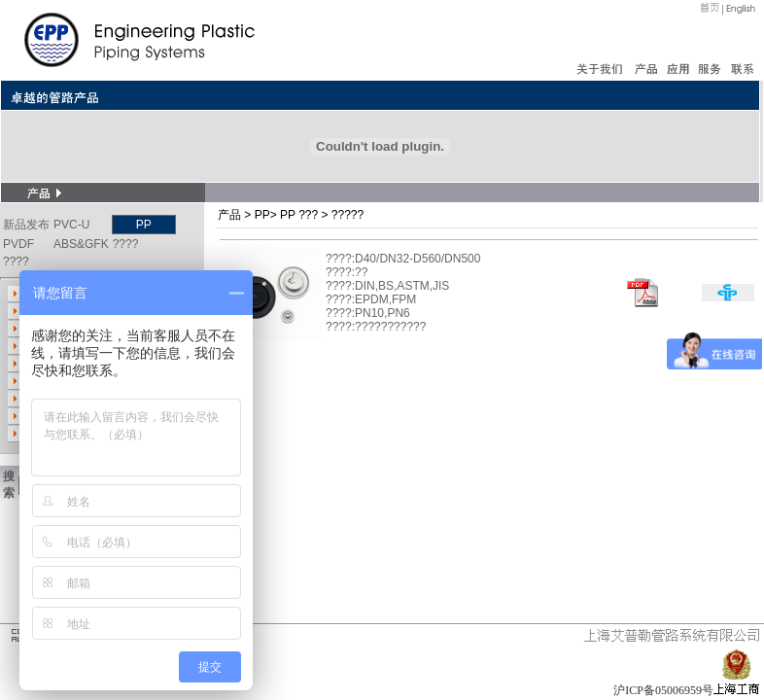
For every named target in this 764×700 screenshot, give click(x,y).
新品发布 (26, 225)
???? (126, 244)
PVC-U (71, 225)
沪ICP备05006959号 (663, 690)
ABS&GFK (81, 244)
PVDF (18, 244)
